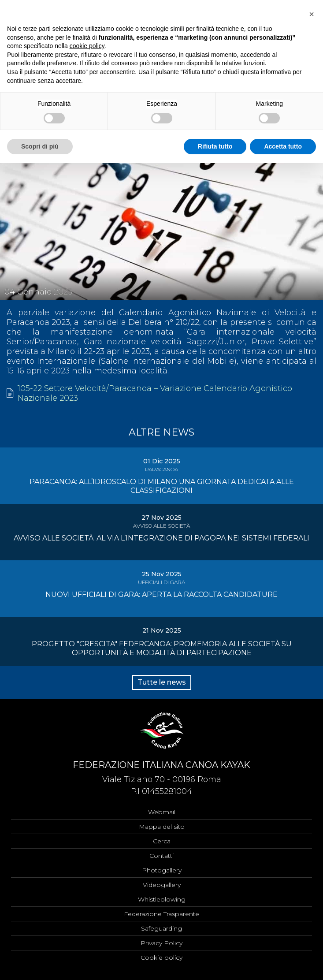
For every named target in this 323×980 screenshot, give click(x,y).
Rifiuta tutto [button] (215, 146)
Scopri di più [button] (40, 146)
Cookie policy (161, 958)
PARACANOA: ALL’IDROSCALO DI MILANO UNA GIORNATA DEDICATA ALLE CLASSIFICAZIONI (162, 486)
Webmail (162, 812)
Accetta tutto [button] (283, 146)
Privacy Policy (161, 943)
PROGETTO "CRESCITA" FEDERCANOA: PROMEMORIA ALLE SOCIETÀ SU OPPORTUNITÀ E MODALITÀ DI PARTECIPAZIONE (162, 648)
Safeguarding (161, 928)
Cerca (162, 841)
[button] (312, 14)
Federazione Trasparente (161, 914)
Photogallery (162, 870)
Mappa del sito (162, 827)
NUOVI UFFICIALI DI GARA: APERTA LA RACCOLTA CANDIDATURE (161, 594)
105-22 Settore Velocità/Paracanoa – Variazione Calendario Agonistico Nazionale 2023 (155, 393)
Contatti (161, 856)
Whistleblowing (162, 899)
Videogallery (162, 885)
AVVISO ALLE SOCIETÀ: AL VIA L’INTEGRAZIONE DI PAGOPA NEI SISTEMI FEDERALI (161, 538)
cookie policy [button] (87, 46)
